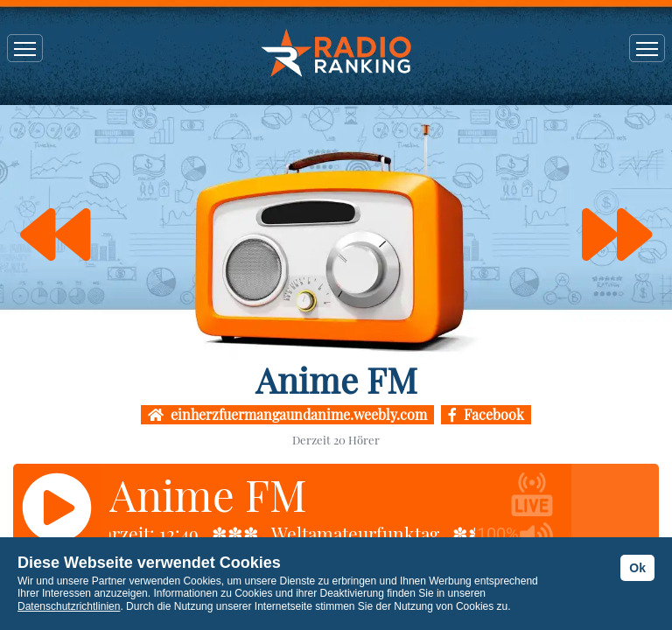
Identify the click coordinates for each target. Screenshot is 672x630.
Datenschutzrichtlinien (69, 606)
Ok (637, 568)
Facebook (486, 414)
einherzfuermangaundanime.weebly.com (287, 414)
